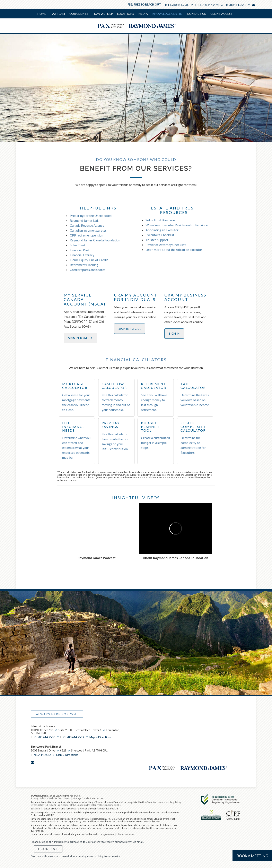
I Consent (48, 849)
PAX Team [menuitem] (58, 14)
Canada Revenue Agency (87, 225)
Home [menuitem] (42, 14)
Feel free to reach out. (144, 5)
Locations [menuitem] (126, 14)
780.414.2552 (237, 5)
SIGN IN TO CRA (130, 329)
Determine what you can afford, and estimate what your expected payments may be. (76, 448)
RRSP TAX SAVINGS (111, 425)
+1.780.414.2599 (209, 5)
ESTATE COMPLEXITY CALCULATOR (193, 427)
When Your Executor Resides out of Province (177, 225)
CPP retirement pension (86, 235)
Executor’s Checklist (160, 235)
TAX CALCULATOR (193, 386)
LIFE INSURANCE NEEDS (73, 427)
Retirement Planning (84, 265)
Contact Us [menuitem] (196, 14)
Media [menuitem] (143, 14)
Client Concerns (125, 834)
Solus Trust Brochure (160, 220)
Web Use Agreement (104, 834)
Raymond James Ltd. (84, 220)
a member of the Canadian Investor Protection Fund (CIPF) (90, 805)
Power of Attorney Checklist (166, 245)
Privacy (35, 798)
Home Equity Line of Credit (89, 260)
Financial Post (80, 250)
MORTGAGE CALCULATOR (75, 386)
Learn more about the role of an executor (174, 250)
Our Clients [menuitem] (79, 14)
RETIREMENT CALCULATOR (154, 386)
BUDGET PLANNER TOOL (150, 427)
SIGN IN (174, 333)
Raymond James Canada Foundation (95, 240)
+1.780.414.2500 (178, 5)
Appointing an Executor (162, 230)
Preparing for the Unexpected (91, 216)
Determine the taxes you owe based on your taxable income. (195, 400)
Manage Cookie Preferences (88, 798)
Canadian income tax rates (88, 230)
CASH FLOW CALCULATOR (114, 386)
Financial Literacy (82, 255)
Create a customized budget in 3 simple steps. (155, 443)
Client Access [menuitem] (221, 14)
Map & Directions (100, 737)
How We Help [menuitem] (103, 14)
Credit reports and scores (88, 270)
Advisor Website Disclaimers (55, 798)
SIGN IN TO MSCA (80, 338)
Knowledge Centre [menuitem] (167, 14)
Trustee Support (157, 240)
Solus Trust (78, 245)
